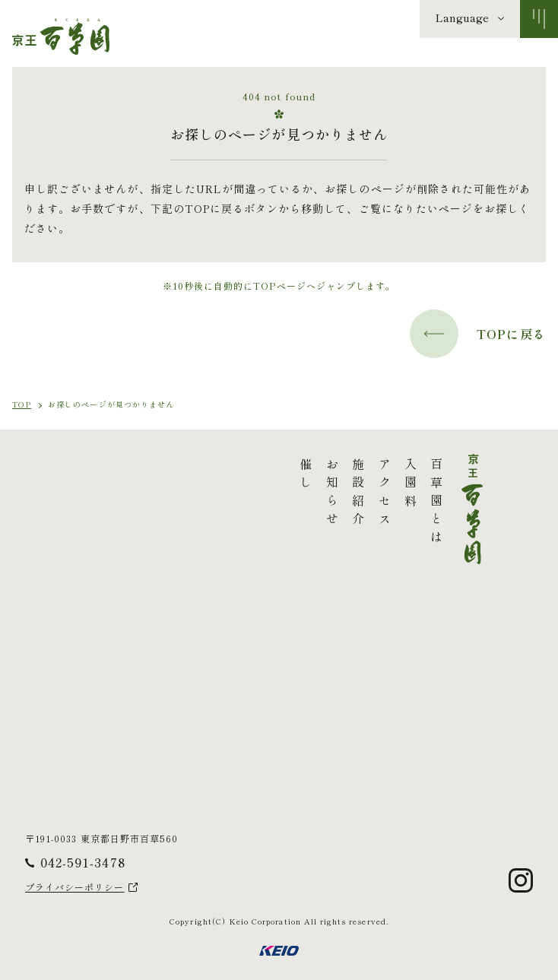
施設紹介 (246, 494)
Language (462, 17)
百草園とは (325, 503)
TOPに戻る (478, 334)
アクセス (272, 494)
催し (194, 476)
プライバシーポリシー (75, 887)
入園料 (298, 485)
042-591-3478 (83, 862)
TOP (22, 404)
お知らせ (220, 494)
